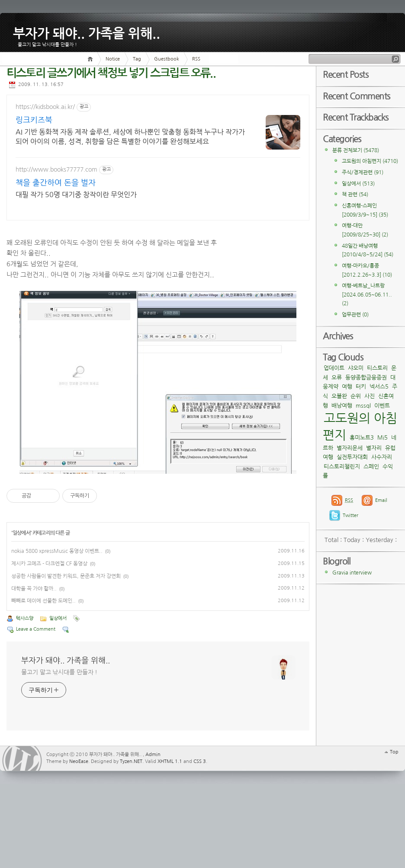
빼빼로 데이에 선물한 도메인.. (43, 664)
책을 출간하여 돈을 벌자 (56, 183)
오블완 (339, 396)
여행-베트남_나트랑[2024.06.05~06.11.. (367, 295)
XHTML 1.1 (170, 824)
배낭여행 (342, 406)
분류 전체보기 (356, 150)
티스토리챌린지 (342, 467)
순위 (356, 396)
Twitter (350, 515)
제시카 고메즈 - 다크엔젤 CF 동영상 (49, 627)
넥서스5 (379, 387)
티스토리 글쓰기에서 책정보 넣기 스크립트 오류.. (111, 73)
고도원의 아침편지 (370, 161)
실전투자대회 (352, 457)
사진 (370, 396)
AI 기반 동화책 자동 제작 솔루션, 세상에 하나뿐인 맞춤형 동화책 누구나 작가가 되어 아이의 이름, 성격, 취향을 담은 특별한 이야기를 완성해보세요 (88, 137)
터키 (361, 387)
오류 (337, 378)
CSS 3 (200, 824)
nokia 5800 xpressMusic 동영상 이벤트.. (57, 614)
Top (394, 815)
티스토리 (377, 368)
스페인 (371, 467)
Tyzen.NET (131, 824)
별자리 (374, 448)
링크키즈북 (34, 120)
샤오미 (356, 368)
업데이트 (334, 368)
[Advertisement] (263, 224)
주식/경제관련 (363, 172)
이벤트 (382, 406)
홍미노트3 (362, 438)
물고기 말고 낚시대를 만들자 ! (59, 735)
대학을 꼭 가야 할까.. (34, 651)
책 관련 (355, 195)
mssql (363, 406)
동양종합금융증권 (366, 378)
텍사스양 (25, 681)
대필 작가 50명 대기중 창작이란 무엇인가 (76, 195)
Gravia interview (352, 573)
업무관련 (355, 315)
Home (92, 59)
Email (381, 500)
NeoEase (79, 824)
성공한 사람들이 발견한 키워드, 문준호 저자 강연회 (66, 639)
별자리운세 (350, 448)
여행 (347, 387)
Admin (153, 817)
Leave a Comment (36, 692)
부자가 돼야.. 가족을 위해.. (87, 32)
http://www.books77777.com (56, 169)
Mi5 (382, 438)
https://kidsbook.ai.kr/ (45, 107)
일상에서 (21, 596)
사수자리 (382, 457)
